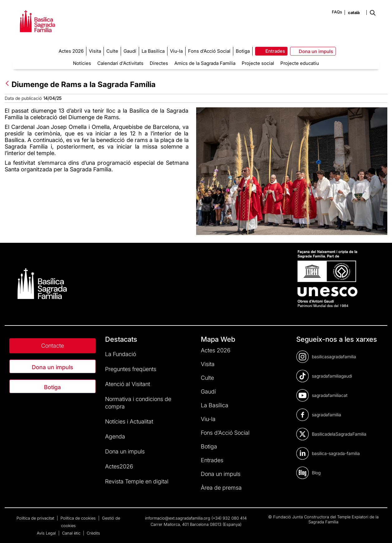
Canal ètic (72, 533)
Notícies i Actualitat (129, 421)
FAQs (337, 12)
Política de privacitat (36, 518)
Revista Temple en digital (137, 481)
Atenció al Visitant (128, 384)
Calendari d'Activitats (120, 63)
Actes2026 (119, 466)
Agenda (115, 436)
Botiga (52, 387)
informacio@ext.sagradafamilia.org (178, 518)
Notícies (82, 63)
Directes (159, 63)
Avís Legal (47, 533)
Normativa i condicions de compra (138, 403)
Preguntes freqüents (131, 369)
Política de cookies (79, 518)
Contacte (53, 346)
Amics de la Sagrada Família (205, 63)
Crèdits (93, 533)
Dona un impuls (53, 367)
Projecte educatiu (300, 63)
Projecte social (258, 63)
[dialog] (380, 531)
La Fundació (121, 354)
